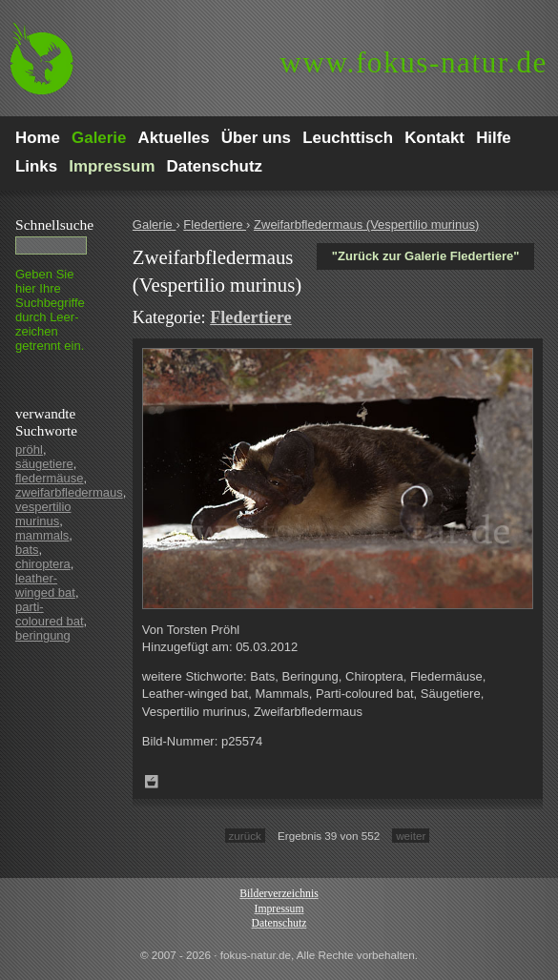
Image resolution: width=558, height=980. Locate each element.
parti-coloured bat (50, 614)
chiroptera (43, 564)
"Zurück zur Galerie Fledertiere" (426, 256)
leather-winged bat (45, 585)
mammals (42, 535)
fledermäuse (50, 478)
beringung (43, 635)
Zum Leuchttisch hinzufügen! (152, 782)
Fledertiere (215, 225)
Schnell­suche (54, 225)
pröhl (29, 449)
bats (27, 550)
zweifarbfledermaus (69, 492)
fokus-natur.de (413, 62)
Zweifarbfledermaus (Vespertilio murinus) (366, 225)
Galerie (155, 225)
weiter (411, 836)
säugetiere (44, 464)
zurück (245, 836)
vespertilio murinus (43, 514)
